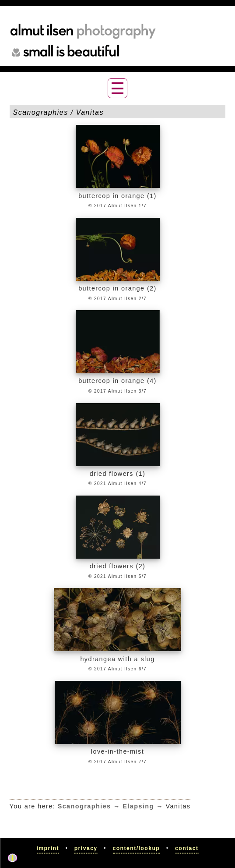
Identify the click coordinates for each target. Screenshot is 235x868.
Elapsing (138, 806)
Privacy (86, 848)
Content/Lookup (136, 848)
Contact (187, 848)
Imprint (48, 848)
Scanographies (84, 806)
